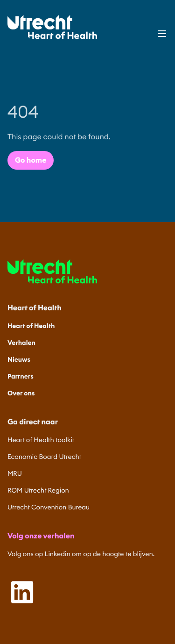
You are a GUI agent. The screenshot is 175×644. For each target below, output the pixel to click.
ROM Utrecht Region (38, 490)
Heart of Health (31, 326)
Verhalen (21, 343)
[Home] (52, 27)
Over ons (21, 393)
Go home (31, 160)
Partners (21, 376)
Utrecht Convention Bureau (49, 507)
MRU (15, 473)
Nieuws (19, 359)
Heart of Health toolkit (41, 440)
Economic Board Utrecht (44, 457)
